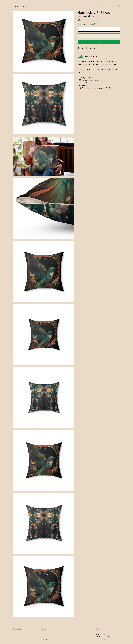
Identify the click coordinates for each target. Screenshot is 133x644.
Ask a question (94, 48)
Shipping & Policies (91, 56)
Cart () (112, 6)
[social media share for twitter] (83, 48)
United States (89, 24)
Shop (98, 6)
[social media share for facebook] (79, 48)
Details (80, 56)
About (105, 6)
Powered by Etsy (101, 639)
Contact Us (44, 639)
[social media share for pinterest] (87, 48)
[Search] (119, 6)
